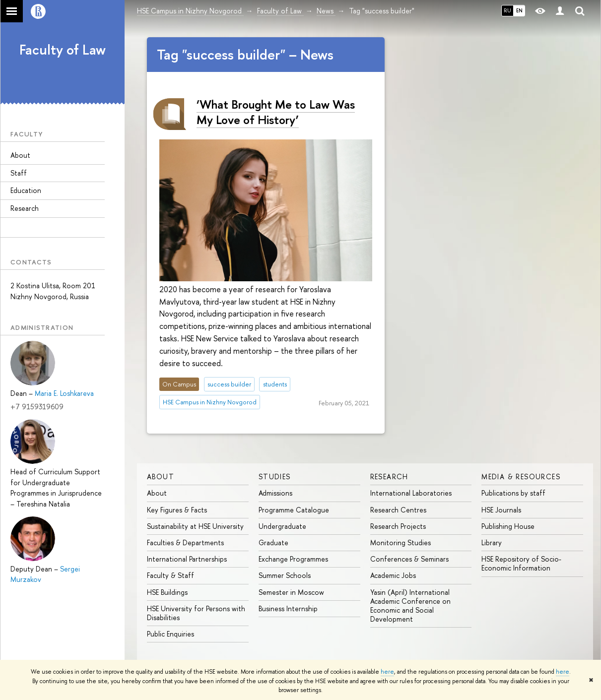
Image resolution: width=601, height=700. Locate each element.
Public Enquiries (170, 634)
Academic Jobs (393, 575)
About (20, 155)
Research (25, 208)
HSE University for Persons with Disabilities (196, 613)
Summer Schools (285, 575)
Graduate (273, 542)
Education (26, 190)
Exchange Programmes (293, 559)
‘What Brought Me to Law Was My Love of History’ (276, 112)
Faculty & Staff (170, 575)
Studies (275, 477)
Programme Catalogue (294, 510)
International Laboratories (411, 493)
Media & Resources (521, 477)
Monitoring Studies (401, 542)
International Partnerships (187, 559)
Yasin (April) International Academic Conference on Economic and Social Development (410, 606)
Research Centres (398, 510)
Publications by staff (513, 493)
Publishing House (508, 526)
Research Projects (398, 526)
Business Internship (288, 608)
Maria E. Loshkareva (64, 393)
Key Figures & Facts (177, 510)
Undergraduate (282, 526)
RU (507, 10)
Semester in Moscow (291, 592)
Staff (19, 173)
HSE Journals (501, 510)
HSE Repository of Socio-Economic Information (521, 563)
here (387, 672)
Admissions (275, 493)
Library (492, 542)
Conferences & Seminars (409, 559)
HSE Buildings (167, 592)
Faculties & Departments (185, 542)
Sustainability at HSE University (195, 526)
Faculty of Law (63, 50)
